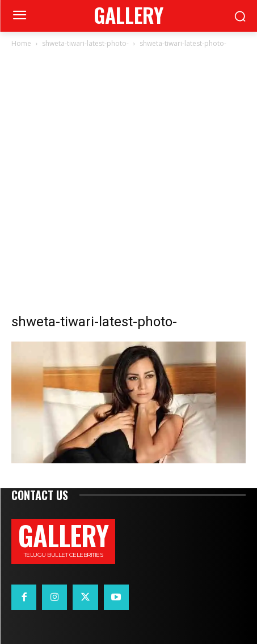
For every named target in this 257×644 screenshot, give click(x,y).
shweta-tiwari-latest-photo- (85, 43)
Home (21, 43)
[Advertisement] (128, 184)
